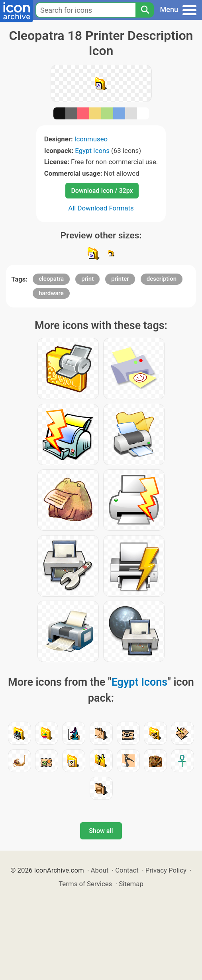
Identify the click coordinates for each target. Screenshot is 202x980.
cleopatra (51, 279)
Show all (101, 831)
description (162, 279)
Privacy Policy (166, 870)
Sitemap (131, 884)
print (87, 279)
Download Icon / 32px (102, 191)
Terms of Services (85, 884)
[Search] (145, 10)
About (100, 870)
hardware (51, 293)
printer (120, 279)
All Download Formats (101, 208)
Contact (127, 870)
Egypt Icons (92, 151)
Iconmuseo (91, 139)
